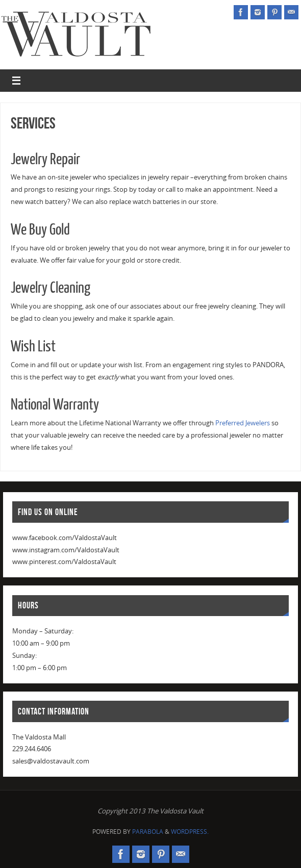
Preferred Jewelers (243, 423)
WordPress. (190, 832)
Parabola (148, 832)
